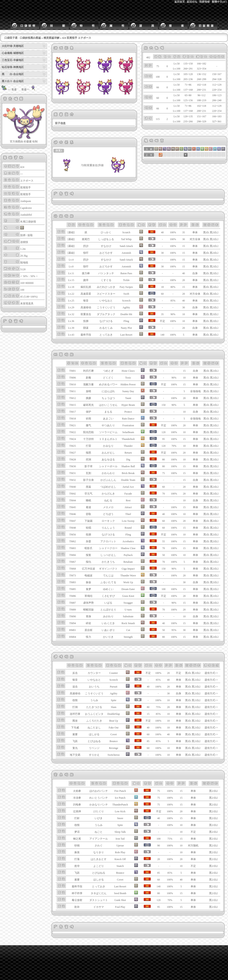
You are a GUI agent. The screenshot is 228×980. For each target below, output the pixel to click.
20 (184, 280)
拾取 (30, 235)
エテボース (27, 181)
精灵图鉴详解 (51, 38)
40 (184, 273)
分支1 (59, 151)
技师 (23, 235)
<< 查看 (9, 90)
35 (184, 232)
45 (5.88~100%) (29, 297)
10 (184, 314)
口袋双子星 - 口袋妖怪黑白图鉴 (23, 38)
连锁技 (24, 242)
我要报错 (204, 2)
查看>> (29, 90)
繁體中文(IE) (219, 2)
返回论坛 (192, 2)
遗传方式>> (211, 673)
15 (184, 246)
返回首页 (180, 2)
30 (184, 239)
